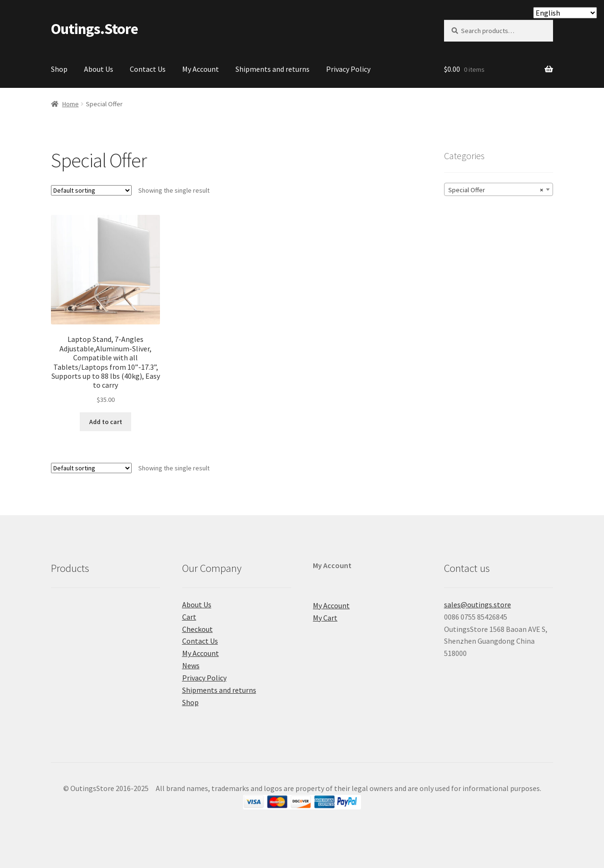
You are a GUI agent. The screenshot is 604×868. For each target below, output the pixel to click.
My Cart (325, 618)
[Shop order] (91, 190)
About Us (99, 69)
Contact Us (148, 69)
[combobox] (499, 189)
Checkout (197, 629)
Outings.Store (94, 29)
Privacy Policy (348, 69)
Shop (59, 69)
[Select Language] (565, 13)
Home (71, 104)
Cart (189, 617)
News (191, 665)
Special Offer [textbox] (496, 190)
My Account (201, 69)
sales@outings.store (478, 604)
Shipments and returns (273, 69)
